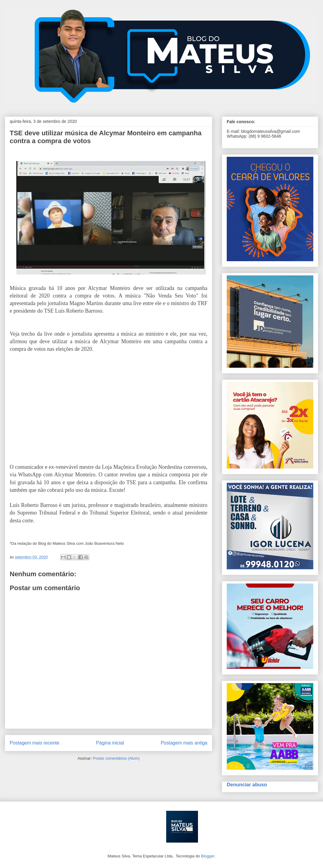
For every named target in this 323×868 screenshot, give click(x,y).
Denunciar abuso (247, 784)
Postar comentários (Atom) (116, 758)
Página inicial (110, 743)
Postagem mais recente (35, 743)
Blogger (208, 856)
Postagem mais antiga (184, 743)
